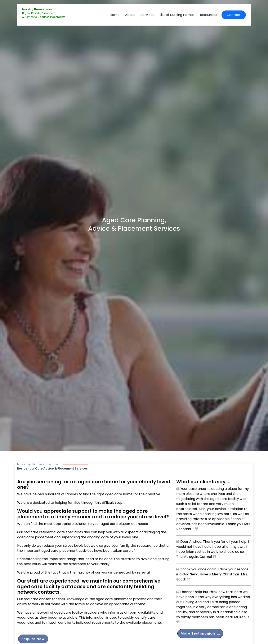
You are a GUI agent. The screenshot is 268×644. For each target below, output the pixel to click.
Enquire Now (33, 639)
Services (147, 15)
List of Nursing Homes (177, 15)
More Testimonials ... (200, 633)
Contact (234, 15)
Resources (209, 15)
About (130, 15)
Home (115, 15)
